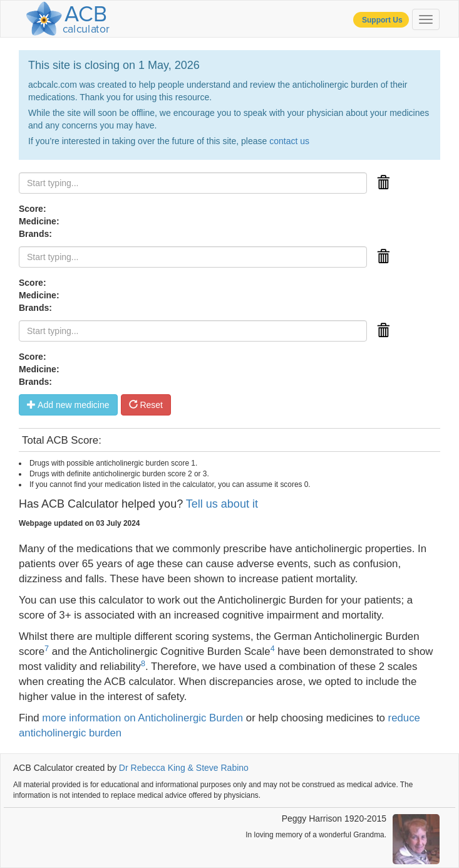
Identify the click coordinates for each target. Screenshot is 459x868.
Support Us (381, 20)
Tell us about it (222, 504)
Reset (146, 405)
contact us (289, 141)
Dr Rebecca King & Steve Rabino (184, 768)
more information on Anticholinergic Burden (142, 718)
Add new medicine (68, 405)
